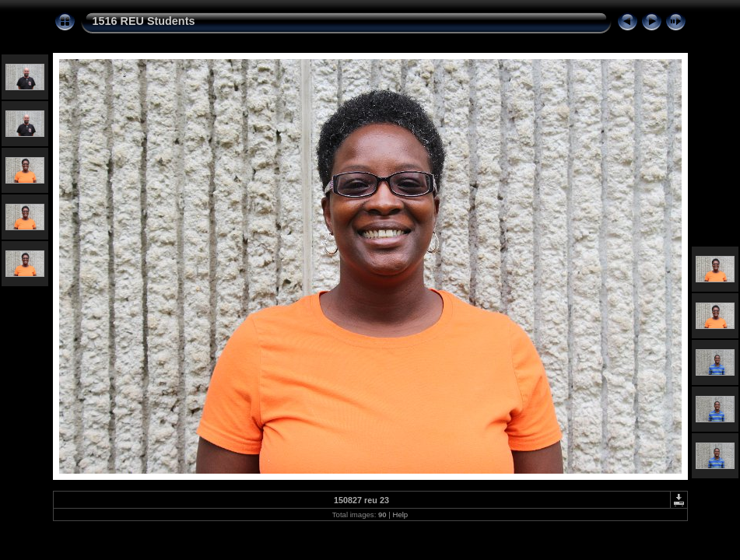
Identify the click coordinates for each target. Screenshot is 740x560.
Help (400, 514)
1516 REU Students (144, 21)
